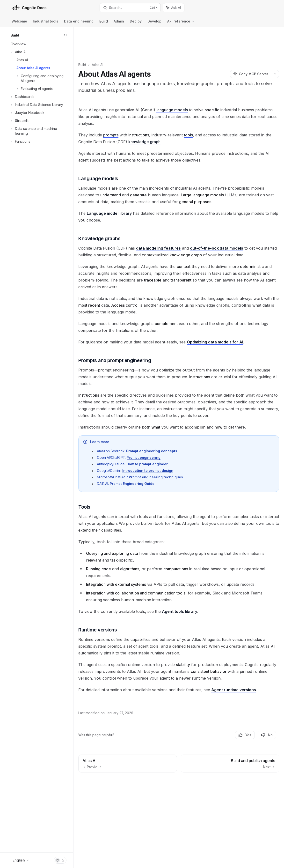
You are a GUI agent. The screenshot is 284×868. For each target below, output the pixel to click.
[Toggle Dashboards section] (22, 97)
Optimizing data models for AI (233, 324)
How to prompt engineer (165, 452)
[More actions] (275, 49)
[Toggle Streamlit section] (19, 121)
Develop (154, 23)
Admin (119, 23)
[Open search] (130, 8)
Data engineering (79, 23)
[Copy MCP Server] (250, 49)
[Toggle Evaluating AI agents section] (31, 89)
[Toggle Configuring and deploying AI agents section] (37, 78)
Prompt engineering (162, 446)
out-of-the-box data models (235, 223)
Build (104, 23)
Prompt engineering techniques (174, 465)
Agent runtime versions (252, 678)
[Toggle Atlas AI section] (18, 52)
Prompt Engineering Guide (150, 472)
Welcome (19, 23)
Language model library (128, 188)
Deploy (136, 23)
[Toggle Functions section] (20, 141)
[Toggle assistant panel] (174, 8)
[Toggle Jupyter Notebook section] (27, 113)
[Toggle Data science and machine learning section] (37, 131)
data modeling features (177, 223)
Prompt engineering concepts (170, 439)
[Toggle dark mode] (60, 860)
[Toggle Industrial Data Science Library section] (36, 105)
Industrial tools (46, 23)
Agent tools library (198, 600)
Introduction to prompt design (166, 459)
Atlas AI (116, 40)
